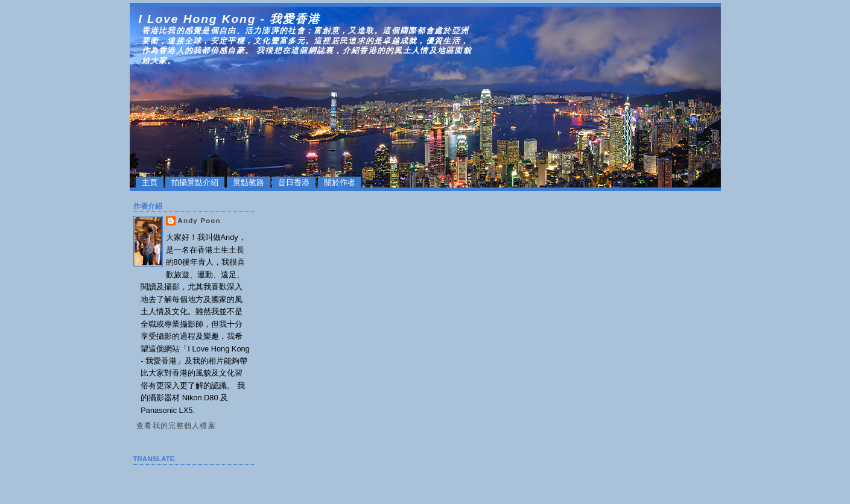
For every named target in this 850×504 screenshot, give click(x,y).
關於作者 (340, 182)
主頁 (150, 182)
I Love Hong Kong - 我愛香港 (230, 19)
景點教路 (249, 182)
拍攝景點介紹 (195, 182)
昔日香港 (294, 182)
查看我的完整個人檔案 (176, 426)
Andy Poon (199, 221)
